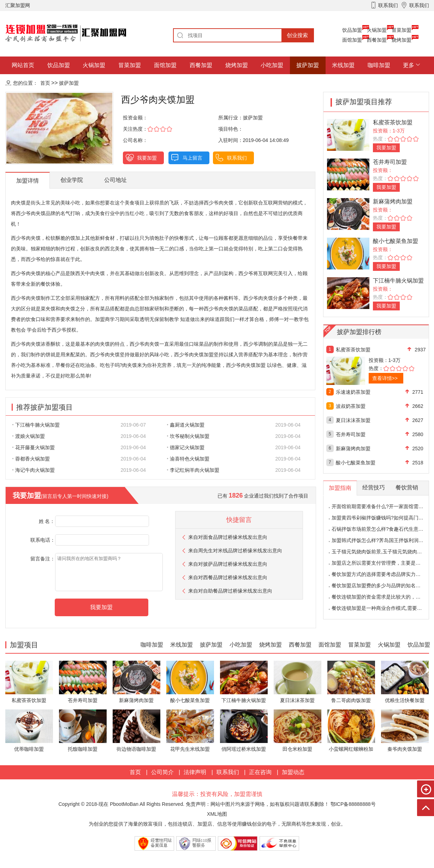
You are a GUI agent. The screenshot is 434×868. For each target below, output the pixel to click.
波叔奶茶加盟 (351, 406)
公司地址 (115, 180)
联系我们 (237, 158)
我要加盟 (147, 158)
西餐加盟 (377, 40)
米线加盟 (343, 65)
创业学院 (72, 180)
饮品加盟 (352, 30)
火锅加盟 (377, 30)
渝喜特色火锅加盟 (188, 459)
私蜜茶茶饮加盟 (393, 122)
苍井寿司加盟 (390, 162)
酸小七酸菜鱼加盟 (396, 241)
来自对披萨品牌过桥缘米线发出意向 (228, 564)
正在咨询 (260, 772)
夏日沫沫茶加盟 (353, 420)
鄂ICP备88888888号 (353, 804)
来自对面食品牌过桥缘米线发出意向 (228, 537)
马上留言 (192, 158)
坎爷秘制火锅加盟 (188, 436)
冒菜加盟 (402, 30)
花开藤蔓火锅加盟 (34, 447)
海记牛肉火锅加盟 (34, 470)
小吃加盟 (272, 65)
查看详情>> (385, 378)
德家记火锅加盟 (186, 447)
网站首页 (23, 65)
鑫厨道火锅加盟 (186, 425)
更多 (409, 65)
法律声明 (195, 772)
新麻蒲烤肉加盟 (393, 201)
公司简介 (162, 772)
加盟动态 (293, 772)
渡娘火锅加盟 (29, 436)
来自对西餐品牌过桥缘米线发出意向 (228, 577)
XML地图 (217, 814)
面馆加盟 (352, 40)
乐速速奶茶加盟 (353, 392)
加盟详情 (28, 181)
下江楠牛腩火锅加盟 (36, 425)
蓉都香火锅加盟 (31, 459)
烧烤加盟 (402, 40)
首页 (45, 83)
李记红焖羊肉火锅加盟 (193, 470)
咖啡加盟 (379, 65)
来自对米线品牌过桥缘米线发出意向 (235, 551)
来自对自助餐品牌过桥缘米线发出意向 (230, 591)
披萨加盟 (308, 65)
